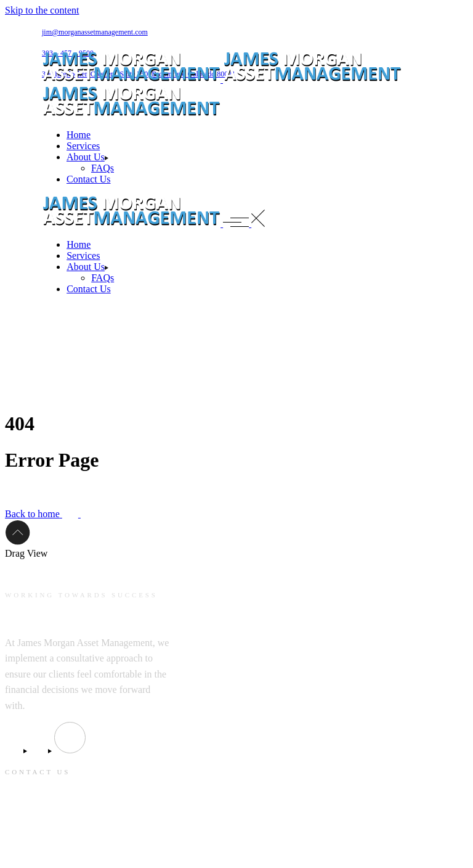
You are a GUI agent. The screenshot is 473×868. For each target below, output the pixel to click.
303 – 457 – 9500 (37, 850)
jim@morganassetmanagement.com (95, 32)
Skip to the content (42, 10)
